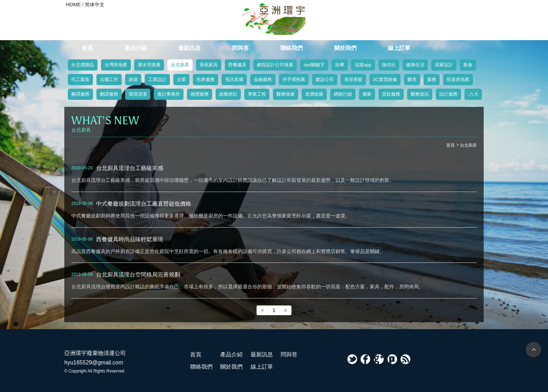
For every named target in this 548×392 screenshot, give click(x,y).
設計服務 (448, 94)
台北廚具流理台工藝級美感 (130, 168)
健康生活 (415, 65)
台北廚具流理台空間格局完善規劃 (138, 274)
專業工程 (257, 94)
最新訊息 (189, 48)
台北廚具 (180, 65)
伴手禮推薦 (294, 79)
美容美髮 (353, 79)
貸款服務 (391, 94)
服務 (432, 79)
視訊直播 (234, 79)
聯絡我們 (291, 48)
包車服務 (206, 79)
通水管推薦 (149, 65)
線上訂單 (399, 48)
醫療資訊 (420, 94)
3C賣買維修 (385, 79)
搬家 (367, 94)
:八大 (473, 94)
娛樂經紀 (228, 94)
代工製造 (80, 79)
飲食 (468, 65)
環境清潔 (138, 94)
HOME (73, 5)
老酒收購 (314, 94)
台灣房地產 (116, 65)
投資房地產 (458, 79)
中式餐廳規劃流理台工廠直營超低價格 (144, 204)
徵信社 (389, 65)
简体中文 (95, 5)
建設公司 (325, 79)
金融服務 (263, 79)
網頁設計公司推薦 (275, 65)
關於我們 (345, 48)
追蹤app (363, 65)
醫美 (412, 79)
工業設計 (157, 79)
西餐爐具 (237, 65)
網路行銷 (343, 94)
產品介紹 (136, 48)
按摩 (340, 65)
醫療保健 (286, 94)
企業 (181, 79)
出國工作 (109, 79)
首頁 (87, 48)
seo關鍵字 (314, 65)
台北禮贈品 (83, 65)
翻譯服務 (80, 94)
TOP (533, 350)
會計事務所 (169, 94)
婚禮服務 (200, 94)
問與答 (240, 48)
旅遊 (133, 79)
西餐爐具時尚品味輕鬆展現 (130, 239)
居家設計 (444, 65)
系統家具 (209, 65)
